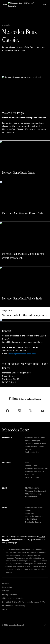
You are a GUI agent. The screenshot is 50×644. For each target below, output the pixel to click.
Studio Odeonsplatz (33, 440)
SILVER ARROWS (32, 488)
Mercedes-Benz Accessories (36, 469)
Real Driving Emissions (34, 516)
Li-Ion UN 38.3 (31, 519)
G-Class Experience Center (36, 443)
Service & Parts (31, 466)
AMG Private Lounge (33, 494)
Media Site (29, 513)
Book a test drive (32, 452)
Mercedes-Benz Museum (35, 438)
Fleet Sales (29, 474)
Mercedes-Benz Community (36, 491)
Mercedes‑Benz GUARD (34, 472)
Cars (27, 463)
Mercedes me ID (32, 497)
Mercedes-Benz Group (34, 507)
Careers (28, 510)
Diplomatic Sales (32, 477)
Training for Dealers (33, 522)
